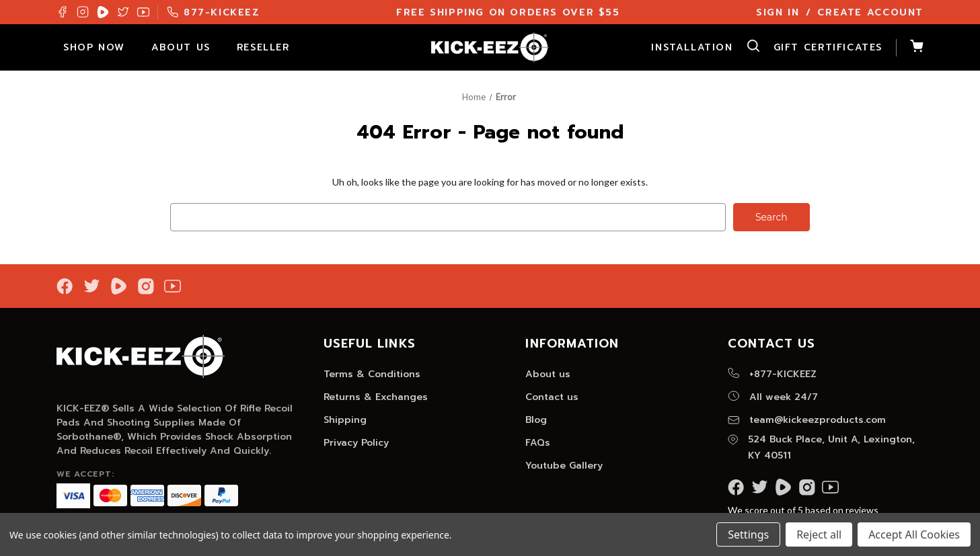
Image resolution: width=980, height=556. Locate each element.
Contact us (552, 397)
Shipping (345, 420)
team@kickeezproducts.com (807, 420)
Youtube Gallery (564, 466)
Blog (536, 420)
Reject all (819, 534)
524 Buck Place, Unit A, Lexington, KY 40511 (821, 447)
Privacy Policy (356, 443)
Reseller (270, 47)
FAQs (538, 443)
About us (548, 374)
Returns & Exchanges (376, 397)
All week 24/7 (773, 397)
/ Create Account (865, 12)
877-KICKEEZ (214, 12)
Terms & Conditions (372, 374)
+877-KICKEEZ (772, 374)
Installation (692, 47)
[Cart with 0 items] (910, 48)
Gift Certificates (828, 47)
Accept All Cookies (914, 534)
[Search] (747, 48)
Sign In (778, 12)
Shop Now (101, 47)
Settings (748, 534)
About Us (187, 47)
